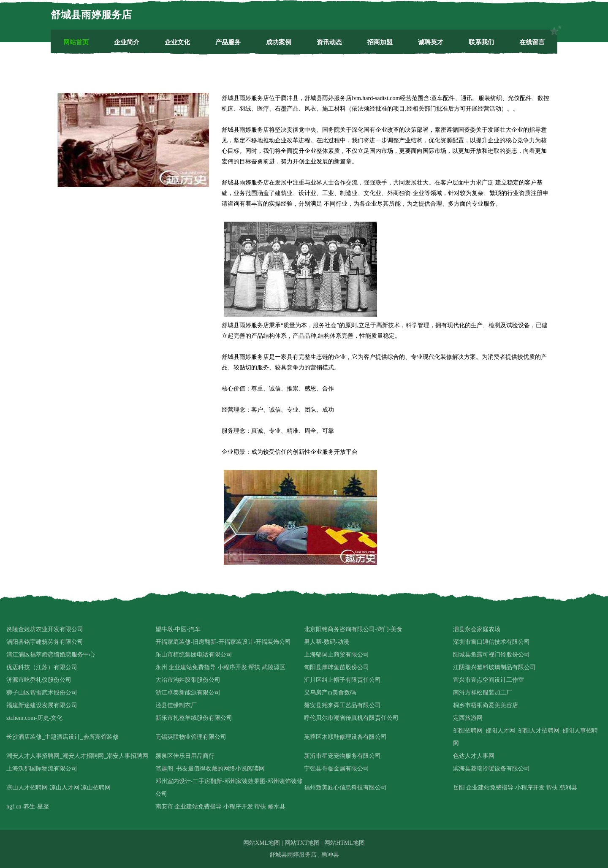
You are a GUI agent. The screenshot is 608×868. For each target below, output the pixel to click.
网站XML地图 (262, 843)
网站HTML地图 (345, 843)
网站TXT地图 (302, 843)
